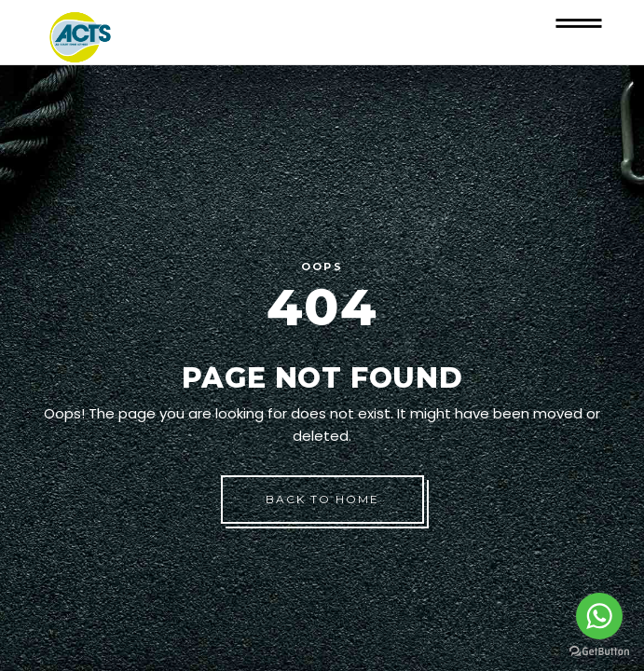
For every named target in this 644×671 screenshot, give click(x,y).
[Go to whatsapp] (599, 616)
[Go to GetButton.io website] (599, 652)
